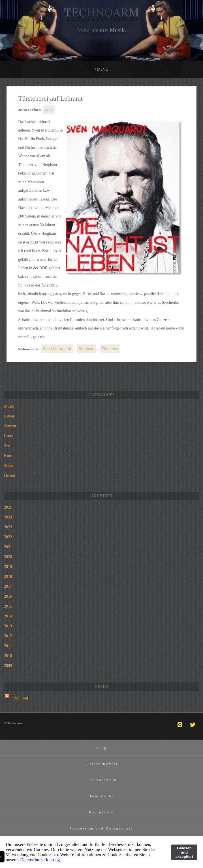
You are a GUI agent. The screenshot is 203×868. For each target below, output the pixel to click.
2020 (8, 557)
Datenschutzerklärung (40, 860)
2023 (8, 527)
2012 (8, 636)
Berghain (86, 349)
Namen (10, 466)
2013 (8, 626)
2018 (8, 577)
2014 (8, 616)
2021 (8, 547)
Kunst (9, 456)
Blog (102, 748)
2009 (8, 666)
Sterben (10, 426)
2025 (8, 507)
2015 (8, 606)
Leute (49, 110)
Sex (7, 446)
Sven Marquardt (57, 349)
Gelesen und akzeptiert (184, 852)
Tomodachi (101, 796)
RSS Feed (20, 698)
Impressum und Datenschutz (101, 828)
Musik (9, 406)
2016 (8, 596)
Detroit (10, 476)
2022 (8, 537)
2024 (8, 517)
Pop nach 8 (101, 812)
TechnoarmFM (101, 780)
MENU (101, 69)
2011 (8, 646)
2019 (8, 567)
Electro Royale (101, 764)
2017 (8, 586)
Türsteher (110, 349)
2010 (8, 656)
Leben (9, 416)
